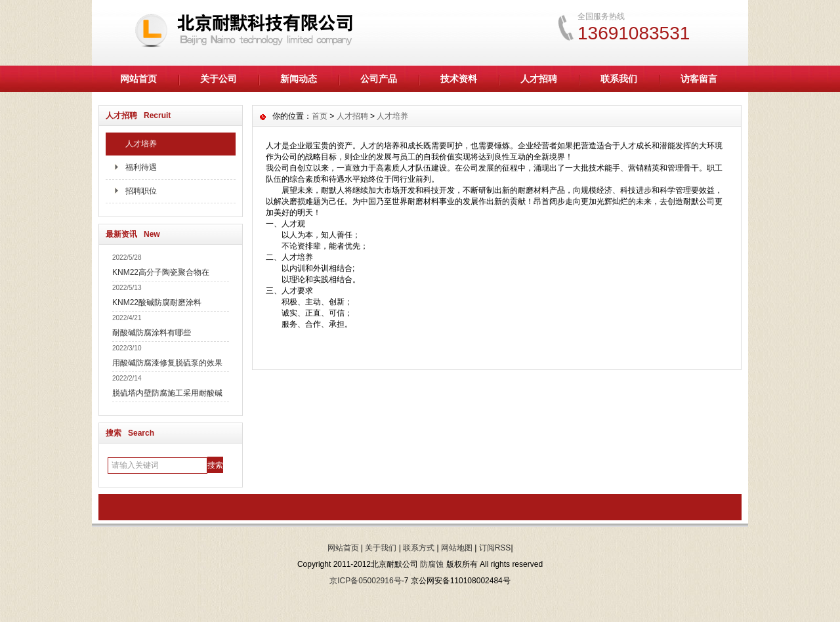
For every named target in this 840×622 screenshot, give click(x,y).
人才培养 (141, 144)
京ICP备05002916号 (365, 581)
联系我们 (619, 79)
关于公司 (219, 79)
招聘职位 (141, 191)
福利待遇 (141, 167)
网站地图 (457, 548)
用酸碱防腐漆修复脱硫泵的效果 (167, 363)
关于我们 (381, 548)
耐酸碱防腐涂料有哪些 (152, 333)
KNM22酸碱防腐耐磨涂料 (157, 302)
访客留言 (699, 79)
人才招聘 (539, 79)
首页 (320, 116)
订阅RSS (495, 548)
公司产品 (379, 79)
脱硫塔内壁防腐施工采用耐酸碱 (167, 393)
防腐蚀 (432, 564)
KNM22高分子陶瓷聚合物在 (161, 272)
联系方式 (419, 548)
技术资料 (459, 79)
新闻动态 (299, 79)
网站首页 (138, 79)
